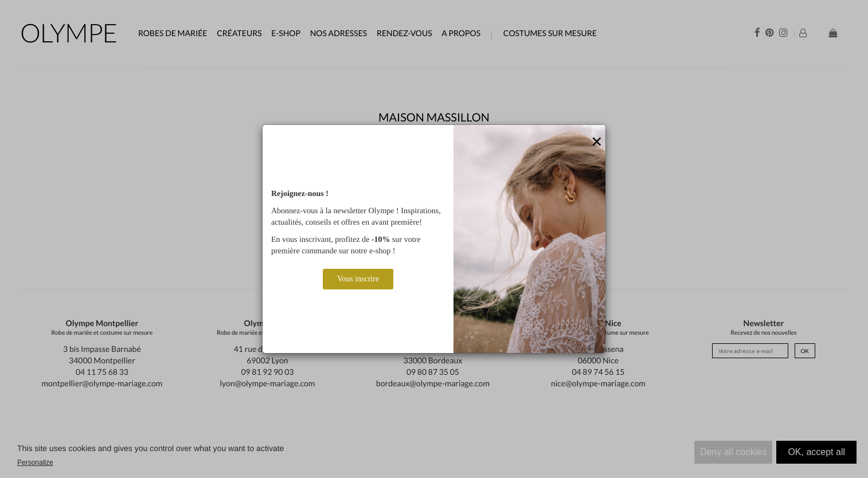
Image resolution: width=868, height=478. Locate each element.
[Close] (597, 142)
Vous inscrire (358, 279)
